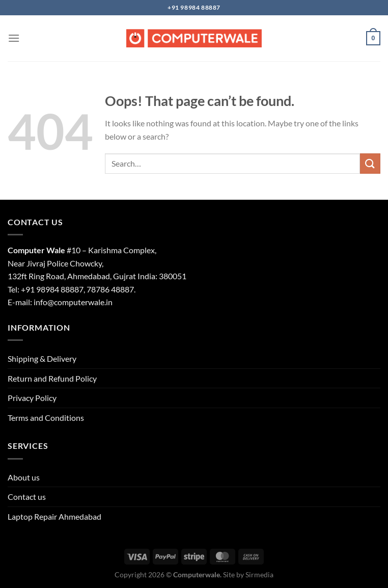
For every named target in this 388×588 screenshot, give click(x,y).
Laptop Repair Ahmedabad (54, 516)
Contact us (27, 497)
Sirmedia (259, 574)
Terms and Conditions (46, 418)
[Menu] (14, 38)
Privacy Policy (32, 398)
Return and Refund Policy (52, 378)
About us (24, 477)
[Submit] (370, 163)
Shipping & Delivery (42, 358)
